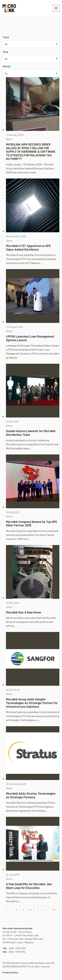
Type (6, 37)
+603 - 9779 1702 (17, 952)
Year (6, 52)
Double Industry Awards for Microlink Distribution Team (31, 433)
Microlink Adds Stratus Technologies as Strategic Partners (31, 795)
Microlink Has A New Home (23, 612)
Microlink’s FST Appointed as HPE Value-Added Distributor (28, 248)
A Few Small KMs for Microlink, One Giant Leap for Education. (29, 886)
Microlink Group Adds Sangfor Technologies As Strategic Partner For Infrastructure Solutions (32, 703)
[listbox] (31, 44)
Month (7, 66)
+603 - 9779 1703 (17, 948)
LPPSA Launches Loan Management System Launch (30, 338)
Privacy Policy (10, 972)
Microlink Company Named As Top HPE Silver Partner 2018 (32, 524)
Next (54, 909)
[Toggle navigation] (56, 8)
